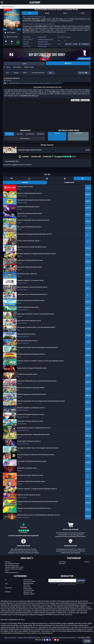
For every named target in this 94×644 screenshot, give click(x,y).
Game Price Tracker (29, 584)
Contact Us (46, 640)
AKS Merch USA (28, 594)
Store (8, 73)
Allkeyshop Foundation (67, 640)
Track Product (25, 141)
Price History (16, 67)
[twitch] (45, 642)
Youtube (87, 564)
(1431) (64, 159)
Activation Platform (38, 73)
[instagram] (58, 642)
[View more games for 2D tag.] (80, 45)
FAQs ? (7, 573)
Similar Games (28, 67)
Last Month (40, 136)
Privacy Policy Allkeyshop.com (29, 640)
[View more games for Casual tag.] (75, 45)
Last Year (20, 136)
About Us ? (8, 564)
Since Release (9, 136)
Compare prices (56, 85)
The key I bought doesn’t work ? (15, 569)
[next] (19, 29)
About (47, 13)
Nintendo (8, 594)
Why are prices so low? (12, 567)
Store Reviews (28, 591)
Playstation (8, 590)
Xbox (6, 586)
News (65, 13)
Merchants (62, 566)
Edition (25, 73)
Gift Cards (27, 587)
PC (65, 37)
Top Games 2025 (29, 592)
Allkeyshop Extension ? (12, 575)
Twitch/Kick (62, 564)
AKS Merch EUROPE (29, 596)
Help (87, 641)
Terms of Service (10, 640)
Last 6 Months (30, 136)
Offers (7, 67)
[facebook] (50, 642)
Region (16, 73)
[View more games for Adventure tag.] (68, 45)
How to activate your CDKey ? (14, 571)
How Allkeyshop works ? (12, 566)
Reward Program (29, 585)
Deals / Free (27, 589)
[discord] (47, 642)
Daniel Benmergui (43, 42)
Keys (51, 73)
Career (54, 640)
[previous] (5, 29)
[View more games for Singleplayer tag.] (86, 45)
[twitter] (53, 642)
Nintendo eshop (42, 46)
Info (30, 13)
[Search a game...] (47, 7)
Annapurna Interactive (44, 44)
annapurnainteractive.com (46, 39)
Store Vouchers (28, 582)
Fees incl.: (83, 73)
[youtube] (55, 642)
